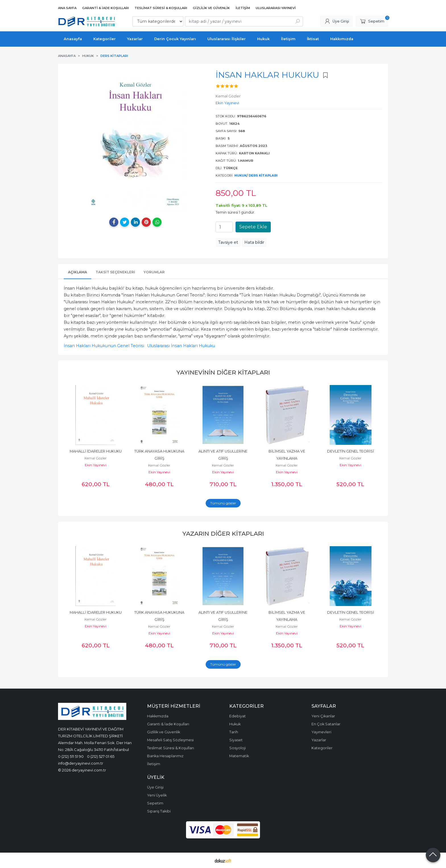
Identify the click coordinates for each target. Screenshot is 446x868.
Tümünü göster (223, 503)
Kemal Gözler (96, 458)
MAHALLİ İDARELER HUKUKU (96, 451)
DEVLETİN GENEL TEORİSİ (351, 451)
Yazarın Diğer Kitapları (223, 534)
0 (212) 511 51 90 (71, 756)
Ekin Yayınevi (96, 465)
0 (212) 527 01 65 (101, 756)
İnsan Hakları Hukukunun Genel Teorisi (104, 346)
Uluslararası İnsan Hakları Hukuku (181, 346)
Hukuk (240, 175)
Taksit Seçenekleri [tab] (115, 272)
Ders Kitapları (263, 175)
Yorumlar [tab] (154, 272)
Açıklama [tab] (78, 272)
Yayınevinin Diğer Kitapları (223, 372)
